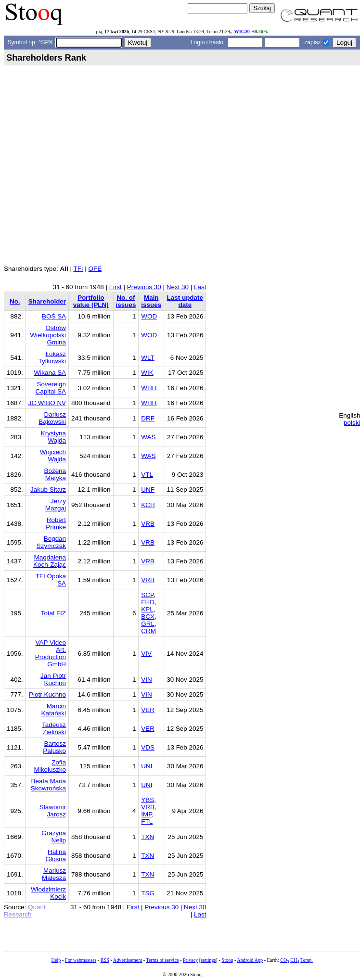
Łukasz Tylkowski (52, 357)
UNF (148, 490)
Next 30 (178, 287)
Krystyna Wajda (53, 437)
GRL (148, 624)
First (116, 287)
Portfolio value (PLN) (91, 301)
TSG (148, 893)
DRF (148, 418)
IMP (146, 814)
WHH (149, 388)
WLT (148, 358)
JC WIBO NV (47, 403)
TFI (78, 269)
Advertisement (128, 960)
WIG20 (242, 32)
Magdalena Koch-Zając (50, 561)
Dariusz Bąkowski (52, 418)
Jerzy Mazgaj (56, 505)
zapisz (312, 42)
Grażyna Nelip (54, 837)
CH (295, 960)
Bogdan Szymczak (51, 542)
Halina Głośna (56, 855)
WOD (149, 316)
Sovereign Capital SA (51, 388)
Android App (250, 960)
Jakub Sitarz (48, 490)
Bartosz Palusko (54, 747)
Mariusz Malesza (54, 874)
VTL (147, 475)
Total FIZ (53, 613)
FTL (147, 821)
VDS (148, 747)
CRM (148, 631)
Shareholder (47, 301)
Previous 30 (144, 287)
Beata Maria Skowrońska (48, 785)
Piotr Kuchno (47, 694)
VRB (148, 524)
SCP (147, 595)
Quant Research (25, 911)
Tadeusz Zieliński (54, 728)
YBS (148, 800)
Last (200, 287)
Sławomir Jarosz (53, 811)
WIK (147, 373)
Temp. (307, 960)
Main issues (151, 301)
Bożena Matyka (55, 474)
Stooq (228, 960)
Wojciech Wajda (53, 456)
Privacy (190, 960)
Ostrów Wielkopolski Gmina (48, 335)
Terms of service (162, 960)
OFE (95, 269)
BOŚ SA (54, 316)
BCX (148, 617)
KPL (147, 609)
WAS (148, 437)
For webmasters (81, 960)
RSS (105, 960)
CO (284, 960)
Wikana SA (50, 373)
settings (208, 960)
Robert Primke (56, 523)
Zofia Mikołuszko (50, 766)
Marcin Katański (54, 710)
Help (56, 960)
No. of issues (126, 301)
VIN (146, 680)
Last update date (185, 301)
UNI (147, 766)
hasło (216, 42)
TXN (148, 837)
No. (15, 301)
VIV (146, 654)
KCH (148, 505)
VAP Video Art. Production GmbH (51, 653)
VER (148, 710)
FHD (148, 602)
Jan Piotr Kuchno (53, 679)
